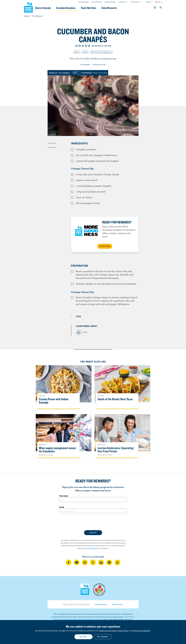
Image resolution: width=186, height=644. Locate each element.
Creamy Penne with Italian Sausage (54, 401)
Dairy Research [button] (115, 8)
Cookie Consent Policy (108, 631)
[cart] (155, 8)
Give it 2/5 (80, 46)
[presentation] (93, 522)
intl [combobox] (159, 2)
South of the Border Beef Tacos (115, 399)
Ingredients (52, 143)
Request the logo (110, 2)
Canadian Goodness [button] (70, 8)
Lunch (85, 52)
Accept (83, 637)
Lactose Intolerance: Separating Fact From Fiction (116, 450)
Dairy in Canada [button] (47, 8)
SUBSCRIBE (105, 246)
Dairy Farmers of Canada (28, 7)
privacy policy (93, 548)
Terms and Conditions (141, 631)
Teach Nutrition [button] (94, 8)
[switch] (90, 73)
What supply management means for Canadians (57, 450)
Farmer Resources (97, 2)
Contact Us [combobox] (122, 2)
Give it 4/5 (86, 46)
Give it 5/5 (89, 46)
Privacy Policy (123, 631)
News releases (135, 2)
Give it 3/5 (83, 46)
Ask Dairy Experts (83, 2)
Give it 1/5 (77, 46)
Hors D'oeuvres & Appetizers (101, 52)
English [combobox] (148, 2)
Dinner (77, 52)
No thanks (103, 637)
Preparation (52, 147)
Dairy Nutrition (101, 604)
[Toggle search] (161, 8)
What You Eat (118, 604)
